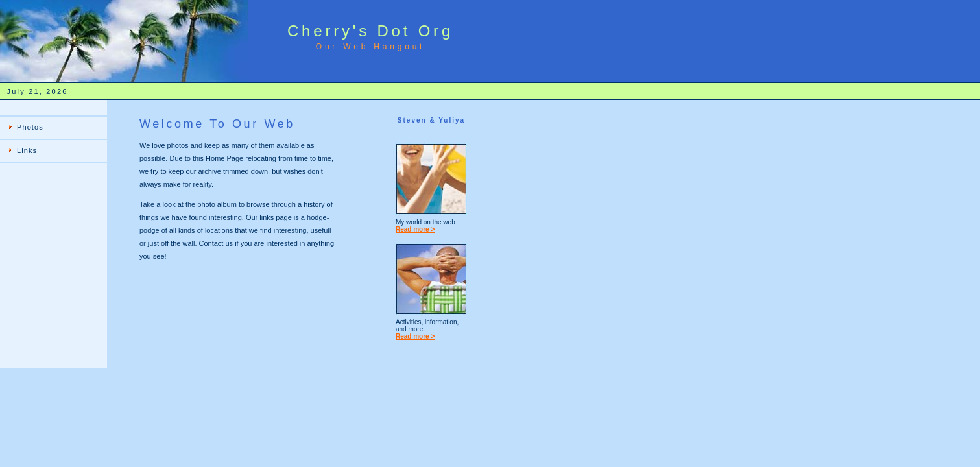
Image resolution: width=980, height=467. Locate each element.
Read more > (415, 229)
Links (27, 150)
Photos (30, 127)
